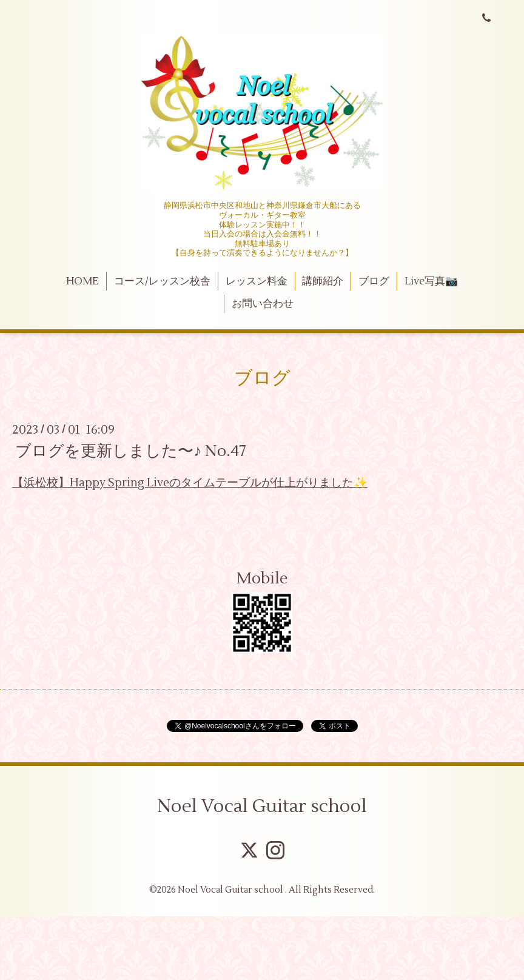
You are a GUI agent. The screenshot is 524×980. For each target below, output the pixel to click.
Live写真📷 (431, 281)
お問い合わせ (263, 304)
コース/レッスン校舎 (162, 281)
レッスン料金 (257, 281)
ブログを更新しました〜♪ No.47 (131, 451)
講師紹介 (323, 281)
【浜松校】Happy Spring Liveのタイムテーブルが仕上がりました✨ (190, 483)
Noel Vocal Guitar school (262, 806)
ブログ (374, 281)
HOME (82, 281)
